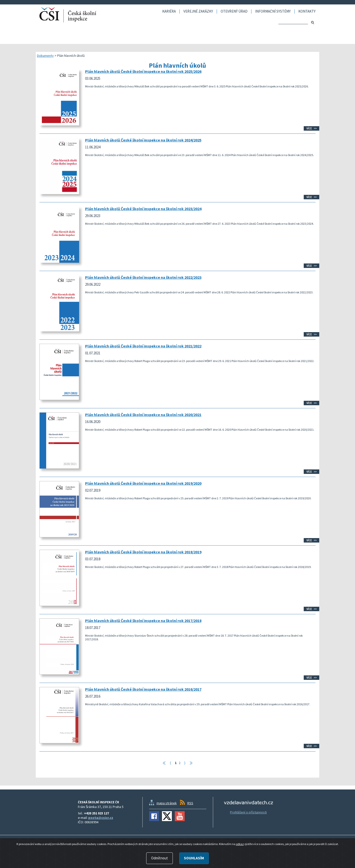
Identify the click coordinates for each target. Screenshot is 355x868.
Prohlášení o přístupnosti (248, 812)
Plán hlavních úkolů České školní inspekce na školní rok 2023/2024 (143, 209)
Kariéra (169, 11)
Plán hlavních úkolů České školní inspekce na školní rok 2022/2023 (143, 277)
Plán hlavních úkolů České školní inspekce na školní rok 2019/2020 (143, 483)
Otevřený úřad (234, 11)
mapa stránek (167, 803)
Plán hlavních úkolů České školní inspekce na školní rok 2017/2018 (143, 621)
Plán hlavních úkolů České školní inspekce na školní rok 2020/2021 (143, 415)
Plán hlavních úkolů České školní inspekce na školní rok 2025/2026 (143, 71)
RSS (190, 803)
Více (309, 128)
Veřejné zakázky (198, 11)
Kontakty (307, 11)
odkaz (240, 844)
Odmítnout (160, 858)
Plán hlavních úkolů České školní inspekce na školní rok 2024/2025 (143, 140)
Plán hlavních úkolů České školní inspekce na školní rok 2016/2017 (143, 689)
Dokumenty (45, 56)
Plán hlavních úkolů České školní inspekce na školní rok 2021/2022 (143, 346)
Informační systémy (273, 11)
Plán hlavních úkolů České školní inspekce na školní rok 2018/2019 (143, 552)
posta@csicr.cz (101, 818)
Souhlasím (194, 858)
